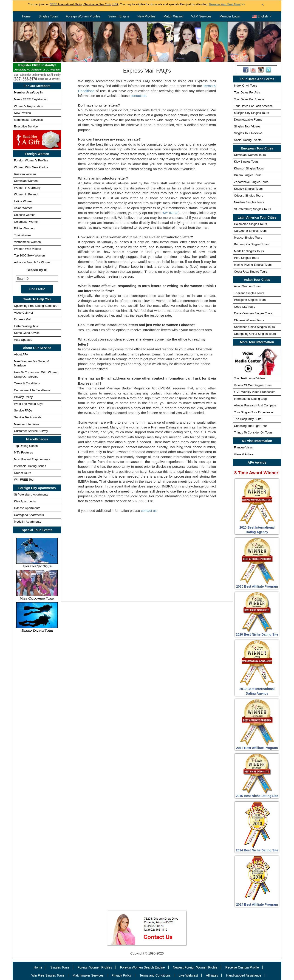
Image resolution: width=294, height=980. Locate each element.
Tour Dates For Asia (247, 92)
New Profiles (146, 16)
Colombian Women (27, 222)
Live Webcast (188, 975)
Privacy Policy (23, 397)
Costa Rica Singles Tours (251, 272)
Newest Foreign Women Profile (195, 967)
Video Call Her (24, 313)
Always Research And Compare (255, 405)
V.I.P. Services (201, 16)
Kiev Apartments (25, 501)
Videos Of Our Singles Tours (253, 385)
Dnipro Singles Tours (248, 175)
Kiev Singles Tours (246, 162)
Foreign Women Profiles (83, 16)
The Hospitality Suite (248, 419)
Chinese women (25, 215)
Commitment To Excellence (32, 390)
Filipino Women (24, 228)
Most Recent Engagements (32, 459)
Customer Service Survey (31, 431)
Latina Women (24, 201)
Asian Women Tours (247, 286)
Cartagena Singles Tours (250, 231)
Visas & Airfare (244, 454)
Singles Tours (48, 16)
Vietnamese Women (27, 242)
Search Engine (119, 16)
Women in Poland (26, 194)
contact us (138, 96)
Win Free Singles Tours (48, 975)
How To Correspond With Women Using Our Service (36, 375)
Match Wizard (173, 16)
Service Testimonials (28, 417)
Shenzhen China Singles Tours (254, 327)
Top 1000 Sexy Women (29, 255)
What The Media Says (29, 404)
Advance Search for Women (33, 262)
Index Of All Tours (246, 86)
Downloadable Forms (248, 120)
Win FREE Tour (24, 480)
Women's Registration (29, 106)
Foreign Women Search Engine (143, 967)
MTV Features (23, 452)
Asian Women (23, 208)
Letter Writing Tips (26, 326)
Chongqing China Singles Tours (255, 334)
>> (227, 4)
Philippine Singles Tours (250, 300)
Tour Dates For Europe (249, 99)
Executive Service (26, 126)
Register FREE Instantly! (37, 68)
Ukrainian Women (26, 181)
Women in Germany (27, 188)
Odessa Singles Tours (249, 196)
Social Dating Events (248, 140)
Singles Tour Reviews (248, 133)
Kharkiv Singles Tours (248, 189)
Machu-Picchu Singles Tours (253, 265)
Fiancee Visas (243, 447)
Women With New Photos (31, 167)
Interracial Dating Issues (30, 466)
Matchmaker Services (28, 120)
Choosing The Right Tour (250, 426)
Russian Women (25, 174)
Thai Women (22, 235)
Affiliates (212, 975)
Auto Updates (23, 340)
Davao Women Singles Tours (253, 313)
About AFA (21, 354)
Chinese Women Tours (249, 320)
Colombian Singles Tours (251, 224)
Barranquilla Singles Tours (251, 244)
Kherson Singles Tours (249, 168)
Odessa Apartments (27, 508)
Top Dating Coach (26, 446)
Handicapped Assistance (244, 975)
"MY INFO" (170, 213)
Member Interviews (27, 424)
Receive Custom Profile (242, 967)
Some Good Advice (27, 333)
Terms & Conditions (27, 383)
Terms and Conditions (155, 975)
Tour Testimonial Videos (250, 378)
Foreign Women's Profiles (31, 160)
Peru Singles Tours (247, 258)
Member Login (230, 16)
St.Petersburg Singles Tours (253, 209)
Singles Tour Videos (247, 126)
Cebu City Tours (245, 307)
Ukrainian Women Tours (250, 155)
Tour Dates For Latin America (253, 106)
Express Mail (23, 319)
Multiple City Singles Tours (252, 113)
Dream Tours (23, 473)
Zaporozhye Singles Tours (251, 182)
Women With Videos (27, 249)
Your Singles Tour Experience (254, 412)
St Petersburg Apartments (31, 494)
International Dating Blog (250, 399)
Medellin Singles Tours (249, 251)
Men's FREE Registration (31, 99)
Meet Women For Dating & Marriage (32, 363)
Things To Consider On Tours (253, 432)
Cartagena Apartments (29, 515)
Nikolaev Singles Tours (249, 202)
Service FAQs (23, 410)
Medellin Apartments (28, 522)
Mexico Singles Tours (248, 238)
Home (26, 16)
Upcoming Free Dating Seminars (36, 306)
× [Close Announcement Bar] (263, 5)
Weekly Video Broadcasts (255, 392)
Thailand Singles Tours (249, 293)
